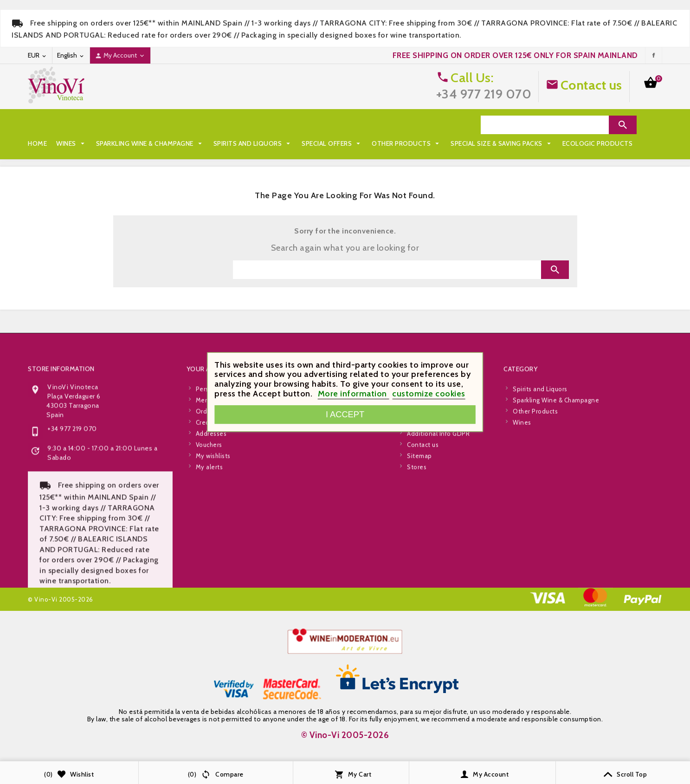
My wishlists (213, 575)
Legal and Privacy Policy (442, 519)
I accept (345, 414)
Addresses (211, 552)
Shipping (420, 508)
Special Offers (332, 125)
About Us (420, 541)
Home (37, 125)
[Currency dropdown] (38, 55)
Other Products (406, 125)
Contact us (591, 85)
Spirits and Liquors (253, 125)
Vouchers (209, 564)
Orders (206, 530)
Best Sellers (319, 530)
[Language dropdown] (71, 55)
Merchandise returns (226, 519)
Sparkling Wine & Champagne (150, 125)
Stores (417, 586)
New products (322, 519)
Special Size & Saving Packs (84, 143)
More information (354, 394)
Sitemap (419, 575)
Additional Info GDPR (438, 552)
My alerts (210, 586)
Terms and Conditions (440, 530)
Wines (71, 125)
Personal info (216, 508)
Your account (212, 488)
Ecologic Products (180, 143)
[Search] (545, 125)
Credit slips (212, 541)
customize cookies (429, 394)
